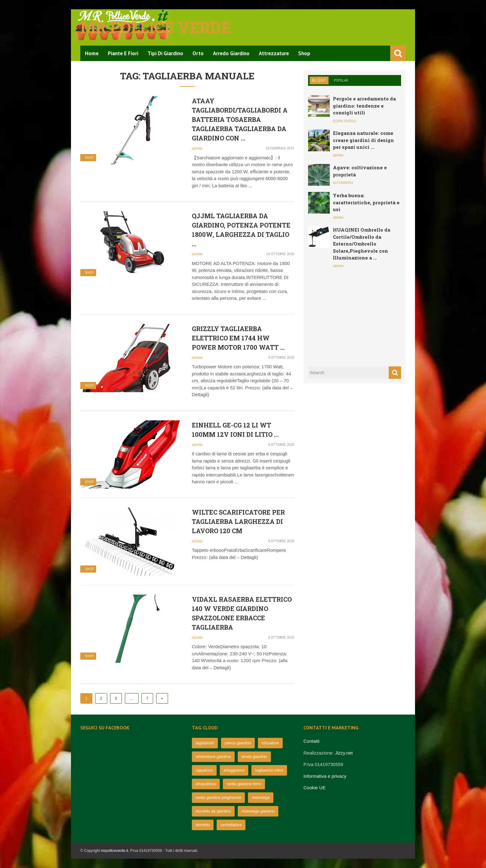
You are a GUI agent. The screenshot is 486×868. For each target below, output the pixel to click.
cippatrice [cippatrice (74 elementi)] (204, 770)
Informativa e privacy (325, 776)
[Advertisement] (355, 317)
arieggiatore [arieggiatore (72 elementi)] (234, 770)
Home (92, 53)
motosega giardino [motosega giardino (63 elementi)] (258, 811)
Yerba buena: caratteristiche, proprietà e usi (366, 202)
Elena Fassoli (345, 121)
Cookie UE (315, 788)
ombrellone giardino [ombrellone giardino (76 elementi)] (213, 757)
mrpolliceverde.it (115, 851)
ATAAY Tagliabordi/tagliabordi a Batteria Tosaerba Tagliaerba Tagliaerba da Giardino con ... (240, 119)
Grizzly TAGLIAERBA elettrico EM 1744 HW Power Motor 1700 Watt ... (238, 338)
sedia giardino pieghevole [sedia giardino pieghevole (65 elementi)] (218, 797)
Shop (304, 53)
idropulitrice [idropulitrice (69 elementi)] (206, 784)
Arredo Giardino (231, 53)
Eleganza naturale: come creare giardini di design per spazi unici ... (363, 140)
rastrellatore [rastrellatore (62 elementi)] (231, 825)
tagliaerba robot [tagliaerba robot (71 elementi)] (269, 770)
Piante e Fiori (123, 53)
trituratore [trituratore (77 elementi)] (270, 743)
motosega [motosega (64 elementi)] (261, 797)
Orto (198, 53)
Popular (341, 80)
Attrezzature (274, 53)
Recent (319, 80)
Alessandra (343, 183)
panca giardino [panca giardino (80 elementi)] (238, 743)
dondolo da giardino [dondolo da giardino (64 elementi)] (213, 811)
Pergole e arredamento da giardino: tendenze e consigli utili (364, 106)
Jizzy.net (344, 753)
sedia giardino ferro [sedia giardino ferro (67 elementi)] (244, 784)
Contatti (311, 741)
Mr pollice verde (156, 27)
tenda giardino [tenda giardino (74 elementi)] (254, 757)
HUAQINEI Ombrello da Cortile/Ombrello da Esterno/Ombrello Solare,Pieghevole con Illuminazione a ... (362, 244)
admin (197, 148)
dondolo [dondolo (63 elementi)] (203, 825)
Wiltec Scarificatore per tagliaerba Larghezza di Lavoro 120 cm (238, 521)
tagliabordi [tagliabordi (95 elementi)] (205, 743)
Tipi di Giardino (165, 53)
